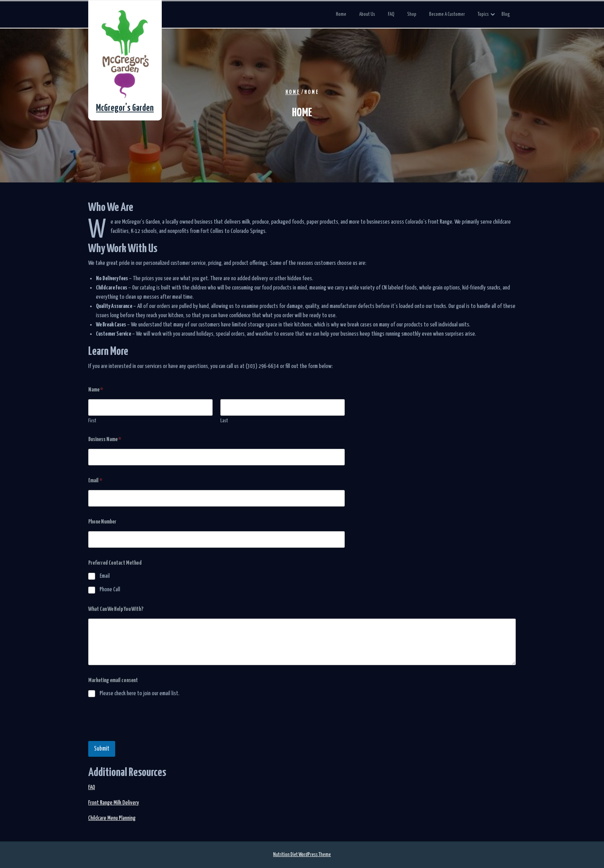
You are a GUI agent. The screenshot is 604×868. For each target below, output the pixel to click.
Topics (483, 14)
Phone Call (110, 590)
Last (224, 421)
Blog (506, 14)
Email (95, 481)
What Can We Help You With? (116, 609)
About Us (367, 14)
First (92, 421)
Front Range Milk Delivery (114, 803)
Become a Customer (447, 14)
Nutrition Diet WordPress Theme (302, 855)
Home (341, 14)
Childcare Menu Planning (112, 818)
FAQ (391, 14)
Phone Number (102, 522)
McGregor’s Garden (125, 108)
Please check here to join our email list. (140, 693)
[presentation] (147, 736)
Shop (412, 14)
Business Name (105, 439)
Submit (102, 749)
